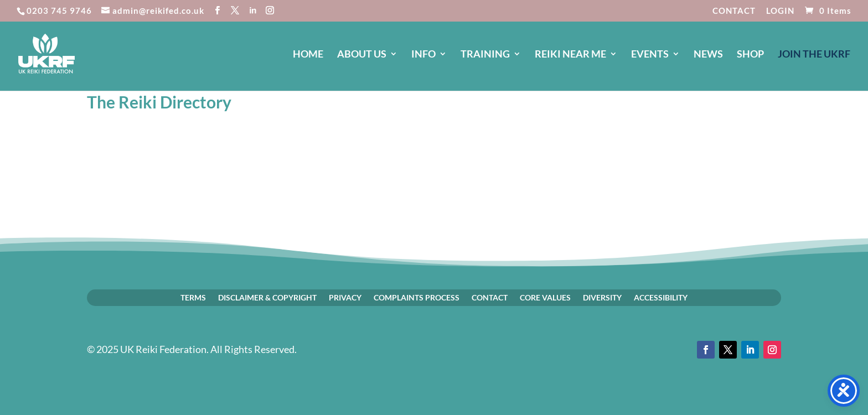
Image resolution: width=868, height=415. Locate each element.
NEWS (708, 55)
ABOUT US (362, 55)
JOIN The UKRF (814, 55)
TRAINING (485, 55)
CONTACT (734, 11)
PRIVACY (345, 297)
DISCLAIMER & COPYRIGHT (267, 297)
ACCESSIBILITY (661, 297)
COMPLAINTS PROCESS (417, 297)
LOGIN (780, 11)
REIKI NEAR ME (570, 55)
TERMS (193, 297)
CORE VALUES (545, 297)
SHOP (750, 55)
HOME (308, 55)
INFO (423, 55)
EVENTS (650, 55)
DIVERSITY (602, 297)
